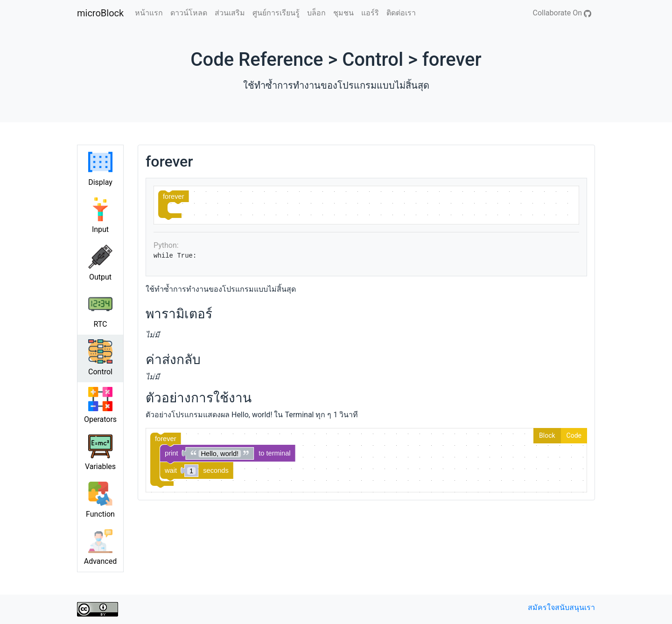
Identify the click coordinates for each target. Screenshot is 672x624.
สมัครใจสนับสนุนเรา (561, 607)
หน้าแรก (149, 13)
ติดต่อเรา (401, 13)
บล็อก (316, 13)
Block (547, 435)
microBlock (100, 13)
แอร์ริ (370, 13)
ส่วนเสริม (230, 13)
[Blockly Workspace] (366, 205)
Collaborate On (562, 13)
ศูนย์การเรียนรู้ (276, 13)
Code (574, 435)
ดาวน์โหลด (189, 13)
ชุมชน (343, 13)
